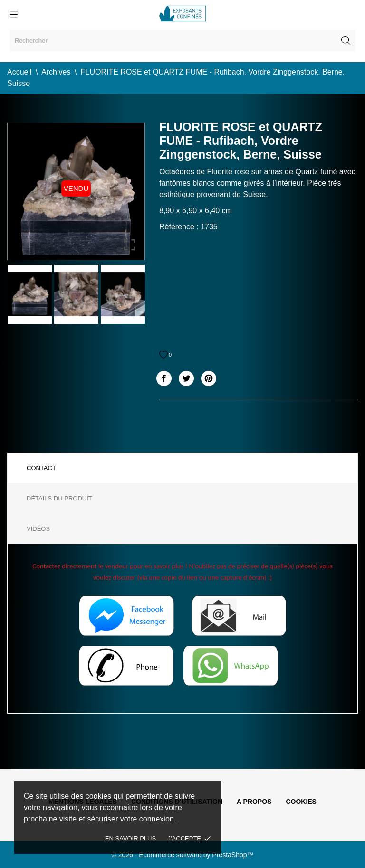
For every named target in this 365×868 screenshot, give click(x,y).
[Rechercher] (182, 41)
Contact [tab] (41, 468)
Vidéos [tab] (38, 529)
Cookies (301, 802)
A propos (254, 802)
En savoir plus (130, 838)
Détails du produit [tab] (59, 498)
